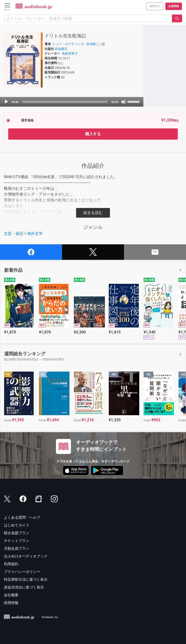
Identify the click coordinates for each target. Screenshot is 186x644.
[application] (72, 102)
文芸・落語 (14, 234)
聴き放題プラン (17, 533)
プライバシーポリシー (22, 572)
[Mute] (124, 102)
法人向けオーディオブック (26, 556)
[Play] (6, 102)
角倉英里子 (70, 53)
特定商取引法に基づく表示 (26, 580)
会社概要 (11, 595)
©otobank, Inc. (50, 617)
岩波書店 (61, 49)
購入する (93, 134)
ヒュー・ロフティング (68, 44)
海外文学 (35, 234)
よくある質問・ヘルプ (22, 517)
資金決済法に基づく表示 (24, 587)
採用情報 (11, 603)
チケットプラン (17, 541)
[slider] (65, 102)
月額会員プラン (17, 549)
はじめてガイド (17, 525)
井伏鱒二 (93, 44)
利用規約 (11, 564)
